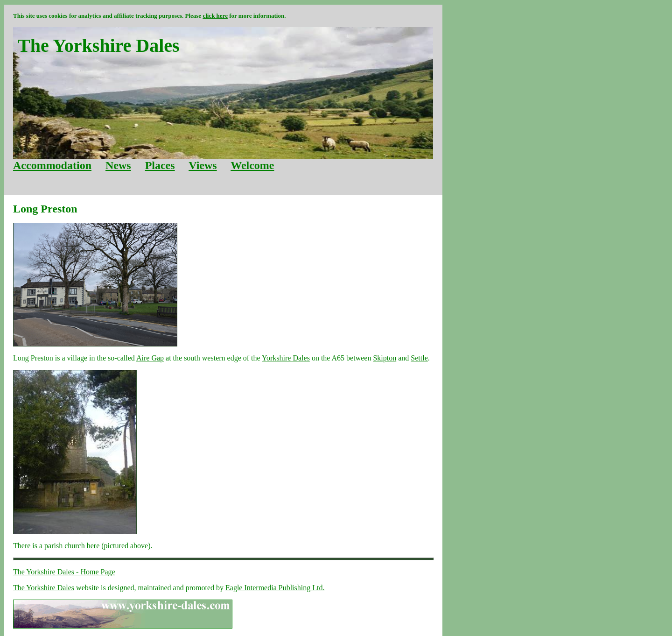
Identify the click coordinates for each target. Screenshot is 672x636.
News (118, 165)
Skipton (385, 358)
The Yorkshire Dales (44, 588)
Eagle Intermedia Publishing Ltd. (275, 588)
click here (215, 16)
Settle (419, 358)
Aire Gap (150, 358)
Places (160, 165)
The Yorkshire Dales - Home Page (64, 572)
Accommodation (52, 165)
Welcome (252, 165)
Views (203, 165)
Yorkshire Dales (286, 358)
